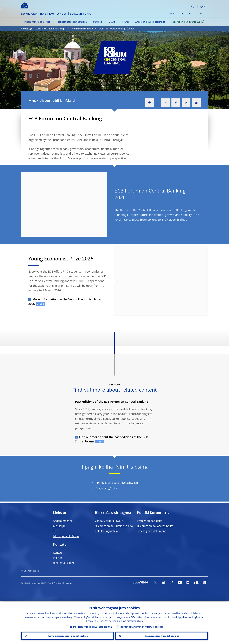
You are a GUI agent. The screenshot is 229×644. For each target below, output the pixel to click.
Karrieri (201, 14)
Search (192, 6)
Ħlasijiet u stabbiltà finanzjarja (72, 22)
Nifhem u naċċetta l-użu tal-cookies (67, 635)
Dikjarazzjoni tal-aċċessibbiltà (155, 526)
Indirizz (57, 558)
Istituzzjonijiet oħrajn (66, 536)
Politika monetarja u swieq (37, 22)
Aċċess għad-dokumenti (152, 531)
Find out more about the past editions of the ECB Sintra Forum (112, 439)
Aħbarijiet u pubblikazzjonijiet (150, 22)
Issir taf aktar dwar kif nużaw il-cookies (142, 626)
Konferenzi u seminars (82, 29)
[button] (198, 6)
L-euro (112, 22)
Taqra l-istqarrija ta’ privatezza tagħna (91, 626)
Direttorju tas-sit (31, 571)
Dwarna (171, 14)
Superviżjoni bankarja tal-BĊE (188, 22)
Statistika (98, 22)
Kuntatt (57, 553)
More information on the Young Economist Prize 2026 (64, 302)
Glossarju (59, 526)
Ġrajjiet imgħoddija (107, 488)
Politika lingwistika (106, 531)
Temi (56, 531)
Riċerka (125, 22)
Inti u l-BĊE (186, 14)
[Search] (175, 6)
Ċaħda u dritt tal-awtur (109, 521)
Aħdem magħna (63, 521)
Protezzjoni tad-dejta (150, 521)
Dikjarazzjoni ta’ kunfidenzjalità (114, 526)
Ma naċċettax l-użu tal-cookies (162, 635)
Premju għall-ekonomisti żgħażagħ (117, 483)
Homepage (26, 29)
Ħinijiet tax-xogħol (64, 563)
